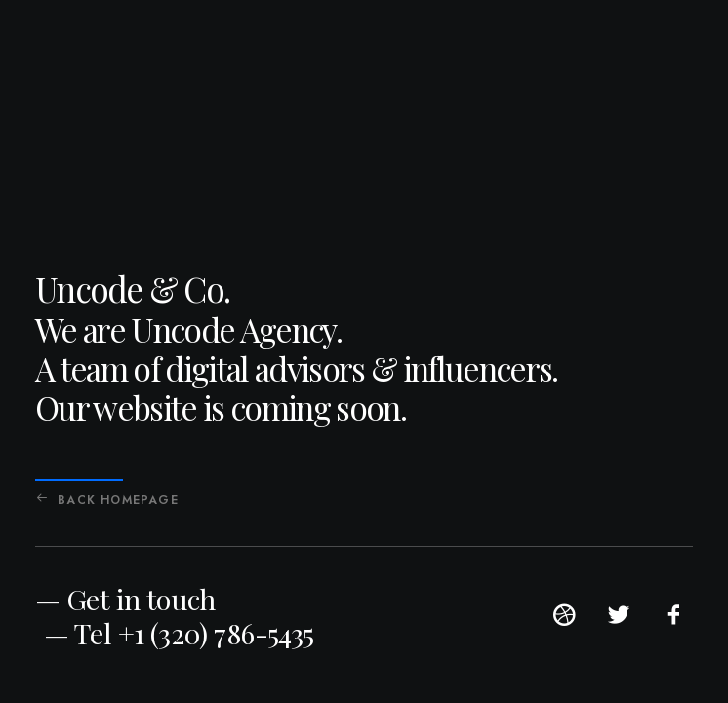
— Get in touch (125, 599)
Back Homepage (107, 500)
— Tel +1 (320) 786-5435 (179, 633)
